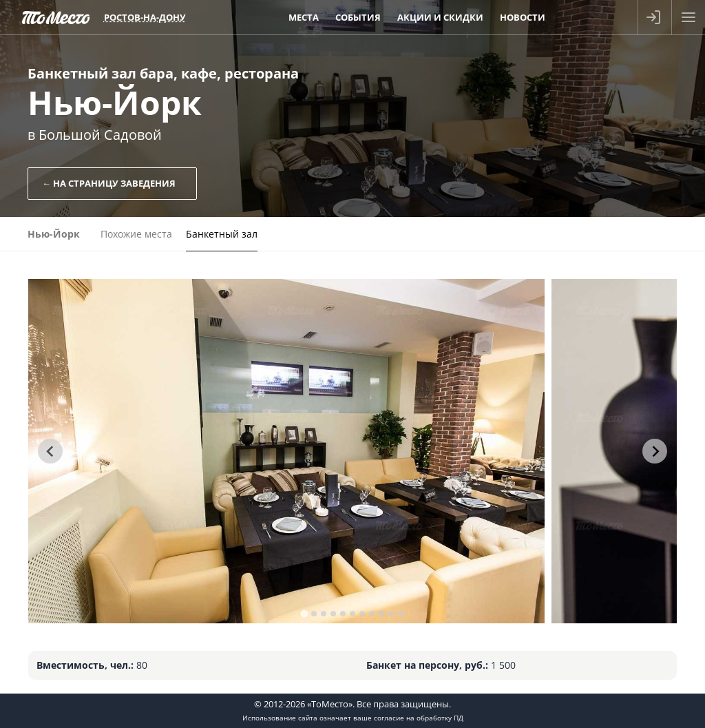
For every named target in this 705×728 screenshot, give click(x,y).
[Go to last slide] (50, 451)
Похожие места (136, 234)
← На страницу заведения (109, 183)
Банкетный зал (222, 234)
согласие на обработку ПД (419, 718)
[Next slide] (655, 451)
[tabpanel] (286, 451)
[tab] (304, 613)
